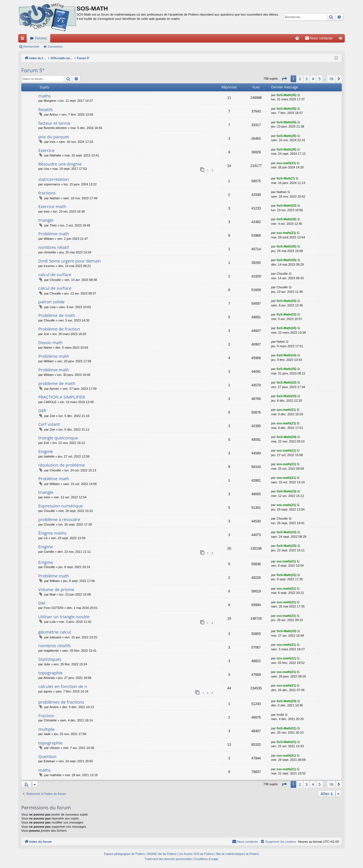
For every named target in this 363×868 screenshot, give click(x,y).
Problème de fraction (59, 329)
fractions (47, 193)
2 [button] (300, 79)
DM (42, 603)
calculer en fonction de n (63, 686)
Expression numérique (61, 506)
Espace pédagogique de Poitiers (124, 854)
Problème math (54, 234)
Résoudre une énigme (60, 164)
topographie (50, 673)
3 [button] (307, 79)
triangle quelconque (58, 438)
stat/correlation (54, 179)
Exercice (46, 150)
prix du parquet (54, 137)
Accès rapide (24, 39)
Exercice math (52, 206)
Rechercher (31, 46)
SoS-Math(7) (286, 178)
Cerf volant (49, 424)
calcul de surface (55, 274)
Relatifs (46, 109)
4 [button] (313, 79)
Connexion (55, 46)
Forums (41, 38)
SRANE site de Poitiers (162, 854)
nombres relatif (54, 247)
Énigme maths (52, 533)
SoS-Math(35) (286, 95)
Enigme (46, 451)
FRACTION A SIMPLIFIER (62, 397)
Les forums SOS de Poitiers (196, 854)
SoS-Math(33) (286, 206)
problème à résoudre (59, 519)
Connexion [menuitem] (342, 39)
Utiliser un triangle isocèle (64, 617)
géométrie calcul (55, 632)
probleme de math (57, 383)
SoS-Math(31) (286, 575)
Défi (42, 410)
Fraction (46, 715)
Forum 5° (33, 70)
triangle (46, 220)
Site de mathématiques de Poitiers (237, 854)
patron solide (51, 302)
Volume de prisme (56, 589)
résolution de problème (62, 465)
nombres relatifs (55, 645)
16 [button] (331, 79)
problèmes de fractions (61, 702)
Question (47, 756)
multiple (46, 729)
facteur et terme (54, 123)
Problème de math (57, 315)
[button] (284, 79)
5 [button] (320, 79)
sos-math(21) (286, 163)
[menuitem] (297, 38)
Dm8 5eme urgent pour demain (70, 261)
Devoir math (50, 342)
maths (45, 96)
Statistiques (50, 659)
